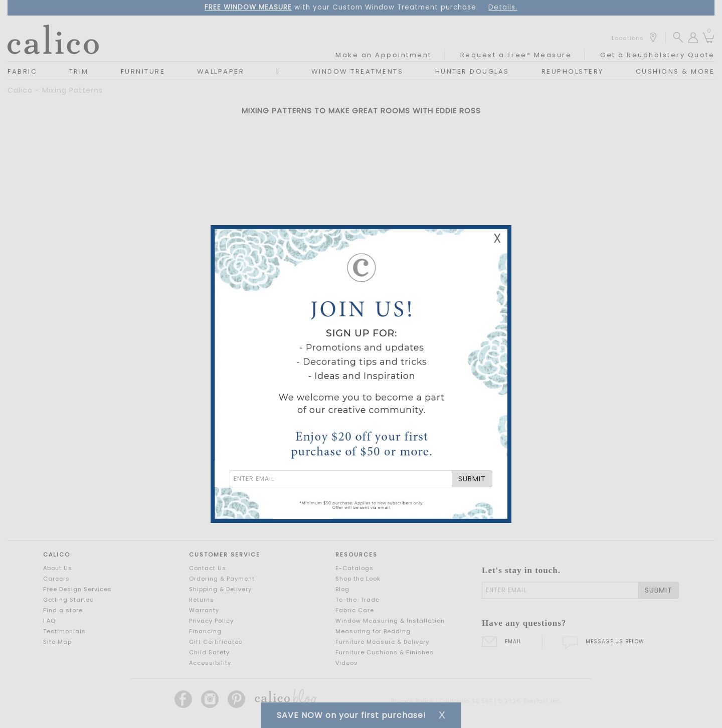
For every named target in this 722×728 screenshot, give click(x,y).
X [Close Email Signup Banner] (497, 238)
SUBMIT (472, 479)
